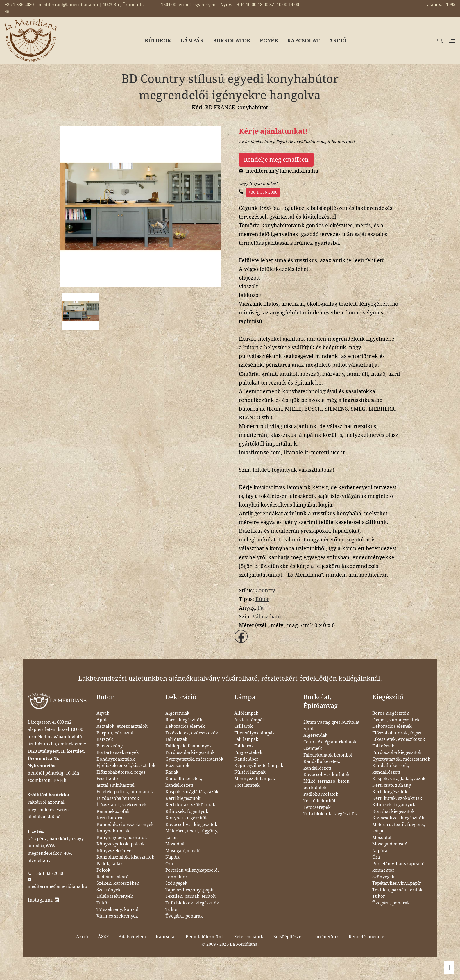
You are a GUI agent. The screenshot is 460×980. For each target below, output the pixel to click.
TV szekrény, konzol (118, 909)
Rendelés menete (366, 937)
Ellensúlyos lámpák (255, 733)
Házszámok (177, 766)
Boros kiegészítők (184, 720)
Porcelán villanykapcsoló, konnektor (192, 873)
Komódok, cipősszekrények (125, 825)
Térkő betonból (319, 801)
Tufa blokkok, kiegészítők (192, 903)
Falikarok (244, 746)
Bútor (262, 599)
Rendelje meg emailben (276, 160)
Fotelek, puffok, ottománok (125, 792)
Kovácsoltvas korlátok (326, 775)
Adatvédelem (132, 937)
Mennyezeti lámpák (255, 779)
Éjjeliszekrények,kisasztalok (126, 766)
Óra (169, 864)
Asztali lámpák (250, 720)
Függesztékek (248, 752)
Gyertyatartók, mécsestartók (194, 759)
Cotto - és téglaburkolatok (330, 742)
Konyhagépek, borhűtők (122, 838)
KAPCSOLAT (303, 41)
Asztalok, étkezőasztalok (122, 726)
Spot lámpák (247, 785)
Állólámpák (246, 713)
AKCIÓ (338, 41)
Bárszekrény (110, 746)
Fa (261, 608)
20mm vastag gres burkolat (331, 722)
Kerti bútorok (111, 818)
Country (265, 590)
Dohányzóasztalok (116, 759)
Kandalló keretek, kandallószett (184, 782)
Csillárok (244, 726)
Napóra (173, 857)
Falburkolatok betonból (328, 755)
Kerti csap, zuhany (392, 785)
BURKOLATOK (232, 41)
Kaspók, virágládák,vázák (192, 792)
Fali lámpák (246, 739)
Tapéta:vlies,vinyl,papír (190, 890)
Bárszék (105, 739)
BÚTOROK (158, 41)
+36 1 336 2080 (263, 192)
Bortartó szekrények (118, 752)
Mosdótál (175, 844)
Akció (82, 937)
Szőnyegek (176, 883)
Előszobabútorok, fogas (121, 772)
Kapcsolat (166, 937)
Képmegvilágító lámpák (259, 766)
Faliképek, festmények (189, 746)
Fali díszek (176, 739)
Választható (267, 617)
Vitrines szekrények (117, 916)
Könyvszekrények (115, 851)
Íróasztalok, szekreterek (122, 805)
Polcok (103, 870)
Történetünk (326, 937)
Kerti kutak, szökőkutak (190, 805)
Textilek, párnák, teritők (190, 896)
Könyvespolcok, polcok (121, 844)
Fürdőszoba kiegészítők (190, 752)
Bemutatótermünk (205, 937)
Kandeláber (246, 759)
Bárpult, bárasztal (115, 733)
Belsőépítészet (288, 937)
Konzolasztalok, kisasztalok (125, 857)
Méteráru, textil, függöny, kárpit (192, 834)
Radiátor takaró (113, 877)
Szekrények (109, 890)
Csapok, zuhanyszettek (396, 720)
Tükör (103, 903)
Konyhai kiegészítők (187, 818)
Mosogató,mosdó (183, 851)
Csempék (313, 748)
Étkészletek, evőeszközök (192, 733)
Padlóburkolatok (321, 794)
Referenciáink (249, 937)
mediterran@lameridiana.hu (58, 886)
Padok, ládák (110, 864)
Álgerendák (177, 713)
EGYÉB (269, 41)
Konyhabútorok (113, 831)
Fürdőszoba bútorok (118, 798)
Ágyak (103, 713)
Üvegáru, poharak (184, 916)
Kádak (172, 772)
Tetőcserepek (317, 807)
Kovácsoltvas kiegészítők (191, 825)
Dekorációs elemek (185, 726)
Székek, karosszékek (118, 883)
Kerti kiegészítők (183, 798)
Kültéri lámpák (250, 772)
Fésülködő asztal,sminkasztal (116, 782)
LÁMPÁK (192, 41)
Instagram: (43, 900)
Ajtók (102, 720)
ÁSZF (103, 937)
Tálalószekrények (115, 896)
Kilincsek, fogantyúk (187, 811)
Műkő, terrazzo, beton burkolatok (326, 785)
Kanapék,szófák (113, 811)
